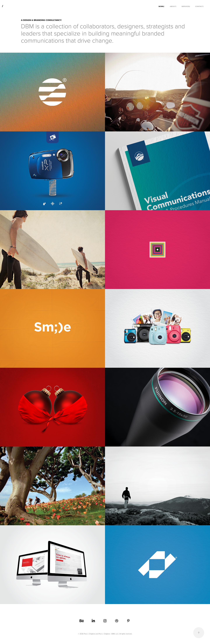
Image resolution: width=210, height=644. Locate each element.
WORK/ (161, 6)
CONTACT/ (199, 6)
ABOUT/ (173, 6)
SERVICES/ (186, 6)
